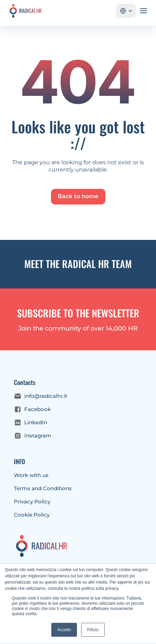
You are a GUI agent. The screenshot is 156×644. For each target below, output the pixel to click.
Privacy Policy (32, 501)
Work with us (31, 475)
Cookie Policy (32, 515)
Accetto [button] (64, 630)
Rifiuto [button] (93, 630)
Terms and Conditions (43, 488)
